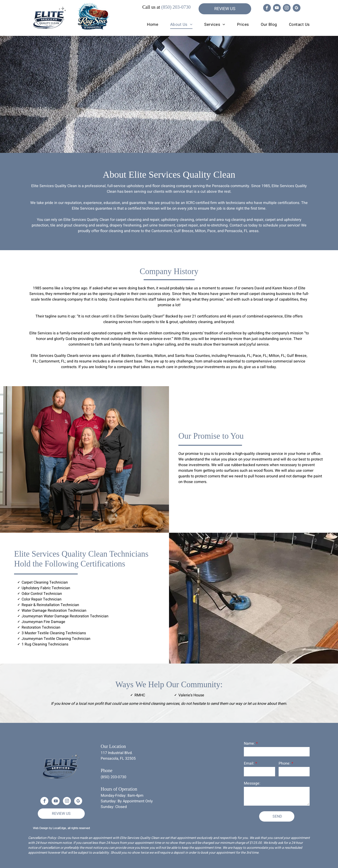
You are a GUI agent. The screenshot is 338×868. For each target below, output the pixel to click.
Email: (249, 763)
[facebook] (267, 8)
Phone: (284, 763)
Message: (252, 783)
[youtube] (277, 8)
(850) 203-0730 (176, 7)
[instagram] (287, 8)
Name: (249, 743)
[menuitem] (147, 25)
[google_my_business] (297, 8)
